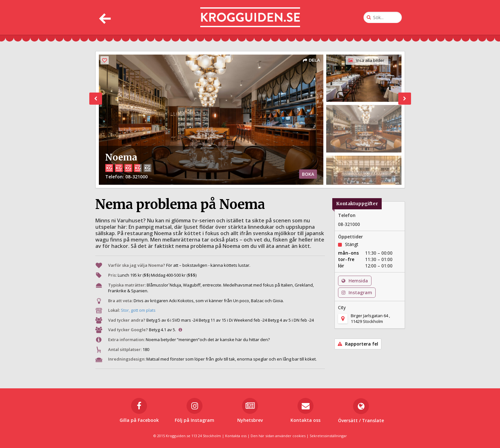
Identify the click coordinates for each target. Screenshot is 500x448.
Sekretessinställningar (328, 436)
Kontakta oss (236, 436)
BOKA (308, 174)
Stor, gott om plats (138, 310)
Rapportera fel (358, 344)
